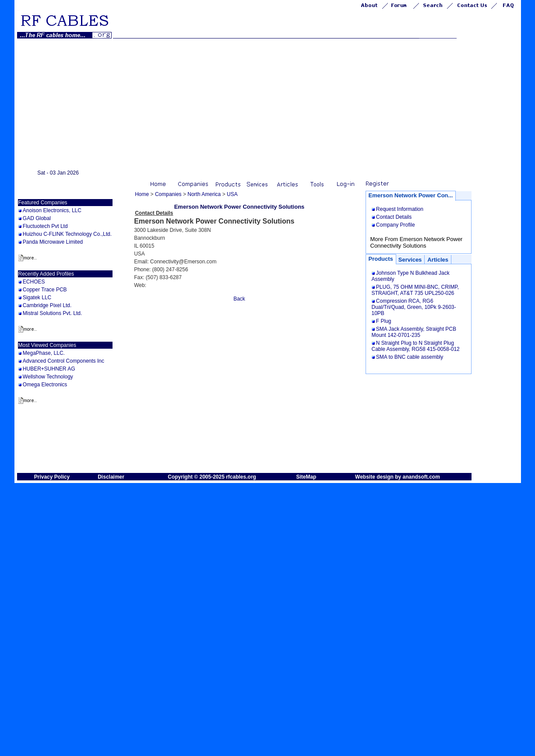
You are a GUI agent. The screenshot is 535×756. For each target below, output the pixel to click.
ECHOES (34, 282)
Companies (168, 194)
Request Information (400, 209)
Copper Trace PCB (45, 290)
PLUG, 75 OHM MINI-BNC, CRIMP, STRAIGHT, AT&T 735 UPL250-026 (415, 290)
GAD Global (37, 218)
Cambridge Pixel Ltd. (47, 305)
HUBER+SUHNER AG (49, 369)
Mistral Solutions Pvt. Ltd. (52, 313)
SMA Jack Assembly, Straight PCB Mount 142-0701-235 (414, 332)
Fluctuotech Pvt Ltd (45, 226)
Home (142, 194)
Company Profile (396, 225)
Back (239, 299)
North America (204, 194)
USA (232, 194)
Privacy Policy (52, 477)
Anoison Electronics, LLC (52, 210)
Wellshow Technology (48, 377)
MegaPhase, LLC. (44, 353)
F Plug (384, 321)
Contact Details (394, 217)
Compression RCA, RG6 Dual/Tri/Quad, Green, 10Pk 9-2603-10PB (414, 307)
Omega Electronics (45, 385)
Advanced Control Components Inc (63, 361)
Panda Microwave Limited (53, 242)
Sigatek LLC (37, 297)
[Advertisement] (268, 104)
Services (410, 260)
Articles (438, 260)
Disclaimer (111, 477)
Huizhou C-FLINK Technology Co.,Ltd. (67, 234)
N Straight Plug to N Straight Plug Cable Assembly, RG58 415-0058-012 (416, 346)
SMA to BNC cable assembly (410, 357)
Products (381, 259)
